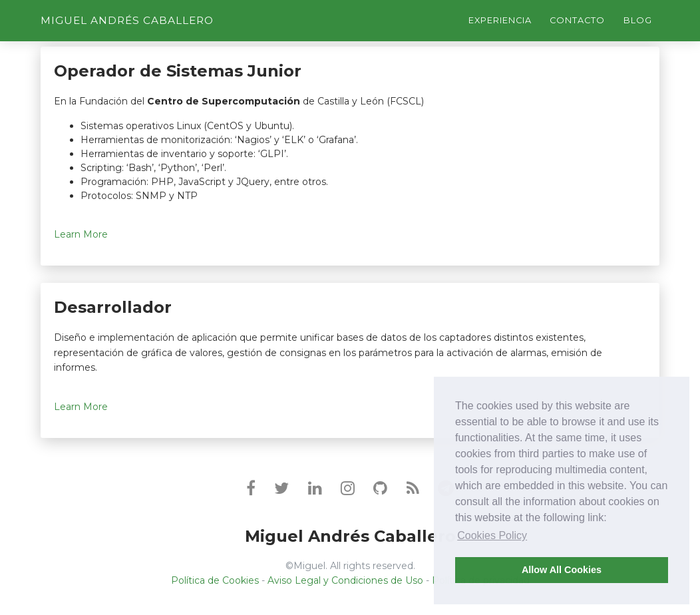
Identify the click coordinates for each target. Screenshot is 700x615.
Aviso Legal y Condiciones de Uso (345, 580)
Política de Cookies (215, 580)
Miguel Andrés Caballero (127, 20)
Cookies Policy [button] (492, 535)
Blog (638, 20)
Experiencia (500, 20)
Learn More (81, 234)
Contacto (577, 20)
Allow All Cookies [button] (562, 570)
